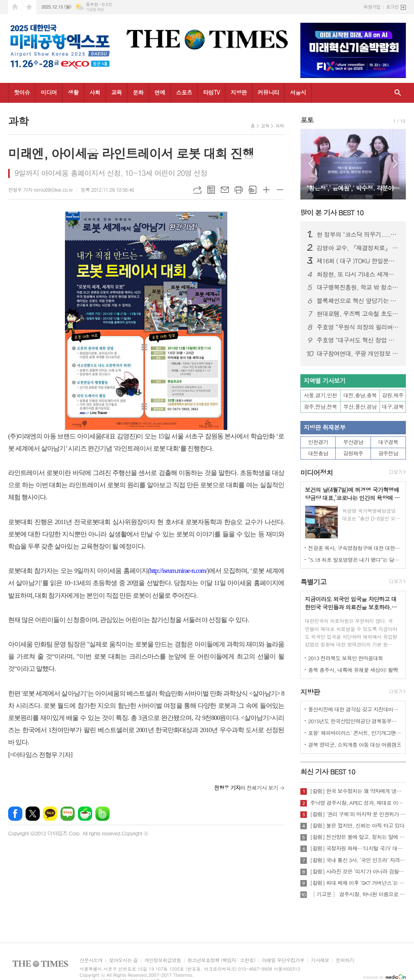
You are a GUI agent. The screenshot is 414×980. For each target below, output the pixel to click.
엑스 (33, 814)
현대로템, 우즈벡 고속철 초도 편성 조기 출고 (358, 314)
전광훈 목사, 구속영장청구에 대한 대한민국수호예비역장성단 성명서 (355, 548)
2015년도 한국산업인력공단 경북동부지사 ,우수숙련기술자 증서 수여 (355, 721)
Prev (311, 164)
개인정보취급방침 (162, 960)
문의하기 (345, 960)
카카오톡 (50, 814)
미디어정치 (317, 473)
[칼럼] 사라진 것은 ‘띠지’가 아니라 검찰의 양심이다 (358, 872)
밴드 (102, 814)
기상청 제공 (95, 10)
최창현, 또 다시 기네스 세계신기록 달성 (358, 274)
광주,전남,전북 (321, 407)
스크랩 (252, 190)
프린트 (239, 190)
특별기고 (313, 582)
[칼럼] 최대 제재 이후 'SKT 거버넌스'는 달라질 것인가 (358, 883)
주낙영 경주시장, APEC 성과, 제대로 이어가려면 (358, 803)
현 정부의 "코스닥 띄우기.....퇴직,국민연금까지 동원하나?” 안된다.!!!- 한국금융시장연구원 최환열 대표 (358, 234)
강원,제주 (393, 395)
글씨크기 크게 (266, 190)
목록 (211, 190)
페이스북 (15, 814)
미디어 (49, 92)
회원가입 (372, 7)
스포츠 (184, 92)
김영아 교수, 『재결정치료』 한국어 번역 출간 (358, 248)
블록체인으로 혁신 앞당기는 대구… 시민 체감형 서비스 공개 (358, 301)
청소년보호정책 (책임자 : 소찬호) (221, 960)
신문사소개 (91, 960)
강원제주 (353, 453)
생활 (73, 92)
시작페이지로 (15, 7)
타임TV (211, 92)
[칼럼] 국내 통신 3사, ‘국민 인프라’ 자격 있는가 (358, 860)
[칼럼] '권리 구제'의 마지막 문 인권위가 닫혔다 (358, 814)
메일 (225, 190)
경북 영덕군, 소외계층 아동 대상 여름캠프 (355, 745)
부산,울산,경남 (360, 407)
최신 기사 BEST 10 (328, 772)
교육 (116, 92)
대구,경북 (393, 407)
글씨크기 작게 (280, 190)
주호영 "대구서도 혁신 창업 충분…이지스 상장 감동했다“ (358, 340)
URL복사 (197, 190)
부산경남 (353, 442)
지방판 (238, 92)
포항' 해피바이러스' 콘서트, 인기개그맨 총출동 (355, 733)
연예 (160, 92)
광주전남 (388, 453)
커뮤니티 (268, 92)
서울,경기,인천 (321, 395)
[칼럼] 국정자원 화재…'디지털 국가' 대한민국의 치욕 (358, 848)
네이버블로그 (68, 814)
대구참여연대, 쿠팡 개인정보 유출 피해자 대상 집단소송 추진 (358, 353)
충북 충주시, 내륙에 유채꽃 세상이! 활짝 (353, 670)
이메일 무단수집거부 (283, 960)
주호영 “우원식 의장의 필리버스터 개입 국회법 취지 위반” (358, 327)
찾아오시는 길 (123, 960)
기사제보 (320, 960)
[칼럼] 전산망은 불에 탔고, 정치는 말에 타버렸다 (358, 837)
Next (396, 164)
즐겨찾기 (29, 7)
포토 (307, 120)
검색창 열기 (398, 93)
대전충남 (318, 453)
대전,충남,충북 (360, 395)
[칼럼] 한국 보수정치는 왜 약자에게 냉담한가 (358, 791)
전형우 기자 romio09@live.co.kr (40, 190)
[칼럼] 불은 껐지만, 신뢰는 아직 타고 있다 (357, 826)
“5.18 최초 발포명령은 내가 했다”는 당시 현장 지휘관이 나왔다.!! (355, 560)
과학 (279, 126)
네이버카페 (85, 814)
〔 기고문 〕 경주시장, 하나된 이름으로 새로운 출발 (358, 894)
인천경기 (318, 442)
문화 (138, 92)
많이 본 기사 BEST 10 (332, 212)
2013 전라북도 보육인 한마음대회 (346, 658)
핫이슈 (22, 92)
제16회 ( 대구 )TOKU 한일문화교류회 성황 (358, 261)
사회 (95, 92)
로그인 (392, 7)
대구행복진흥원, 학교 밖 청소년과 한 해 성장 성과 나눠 (358, 287)
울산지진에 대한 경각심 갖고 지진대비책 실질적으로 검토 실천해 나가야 (355, 709)
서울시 (298, 92)
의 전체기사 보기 (246, 788)
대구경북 (388, 442)
